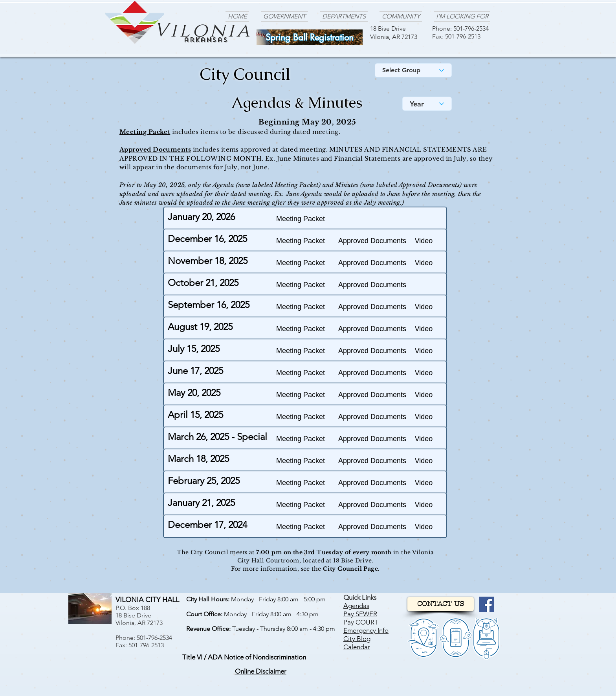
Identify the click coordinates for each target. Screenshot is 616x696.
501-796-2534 (471, 28)
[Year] (427, 104)
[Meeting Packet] (301, 219)
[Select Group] (413, 70)
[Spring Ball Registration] (310, 37)
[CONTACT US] (441, 604)
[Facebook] (487, 604)
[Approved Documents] (372, 241)
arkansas (206, 40)
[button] (424, 241)
